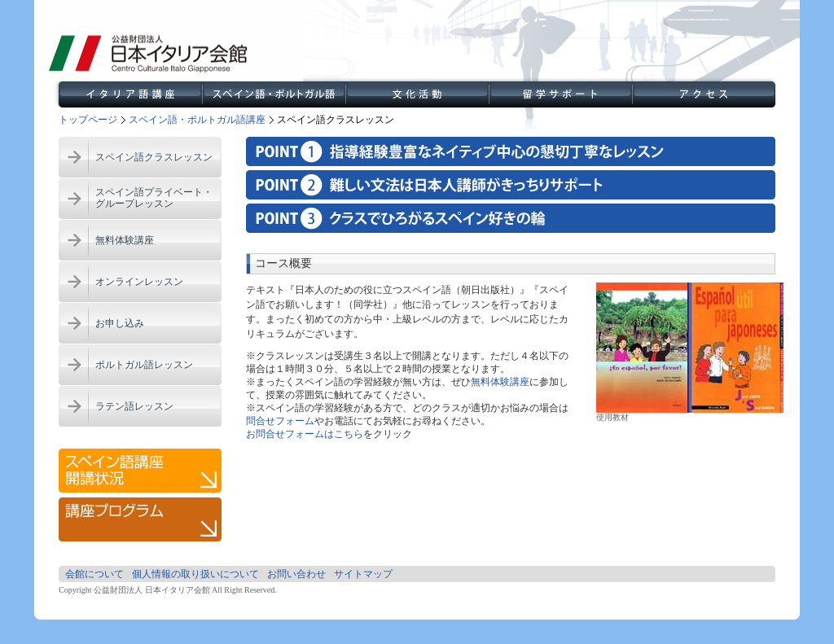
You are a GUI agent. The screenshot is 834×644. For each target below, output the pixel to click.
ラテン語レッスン (134, 406)
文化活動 (417, 94)
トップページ (88, 120)
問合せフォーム (280, 421)
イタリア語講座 (130, 94)
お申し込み (120, 323)
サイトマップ (363, 574)
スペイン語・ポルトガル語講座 (274, 94)
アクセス (704, 94)
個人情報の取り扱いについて (195, 574)
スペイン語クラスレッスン (154, 157)
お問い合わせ (296, 574)
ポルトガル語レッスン (144, 365)
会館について (94, 574)
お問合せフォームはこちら (305, 434)
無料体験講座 (125, 240)
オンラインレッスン (139, 282)
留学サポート (560, 94)
